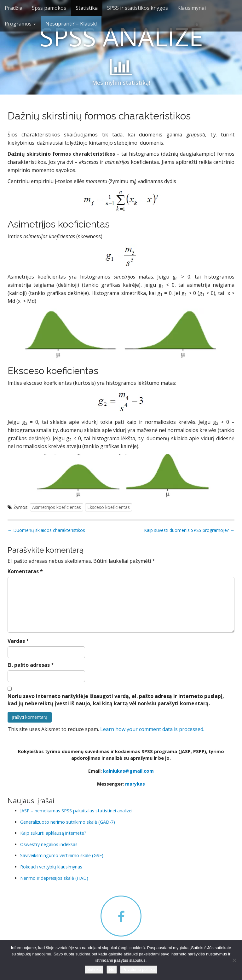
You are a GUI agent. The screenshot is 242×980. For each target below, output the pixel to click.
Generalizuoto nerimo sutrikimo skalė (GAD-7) (68, 822)
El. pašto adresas (31, 665)
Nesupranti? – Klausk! (71, 24)
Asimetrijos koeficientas (57, 507)
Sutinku (94, 969)
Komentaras (25, 571)
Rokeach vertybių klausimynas (51, 867)
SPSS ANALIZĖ (121, 36)
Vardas (18, 641)
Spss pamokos (49, 8)
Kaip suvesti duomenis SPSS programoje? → (189, 530)
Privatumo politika (139, 969)
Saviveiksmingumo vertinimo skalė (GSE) (62, 855)
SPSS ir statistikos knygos (138, 8)
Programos (20, 24)
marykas (135, 784)
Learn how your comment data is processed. (152, 729)
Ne (112, 969)
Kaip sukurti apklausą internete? (53, 833)
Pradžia (14, 8)
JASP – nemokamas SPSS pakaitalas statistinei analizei (76, 811)
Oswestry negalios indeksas (49, 844)
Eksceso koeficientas (109, 507)
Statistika (87, 8)
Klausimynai (192, 8)
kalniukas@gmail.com (128, 771)
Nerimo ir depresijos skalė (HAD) (54, 878)
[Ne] (234, 960)
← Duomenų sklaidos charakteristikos (46, 530)
